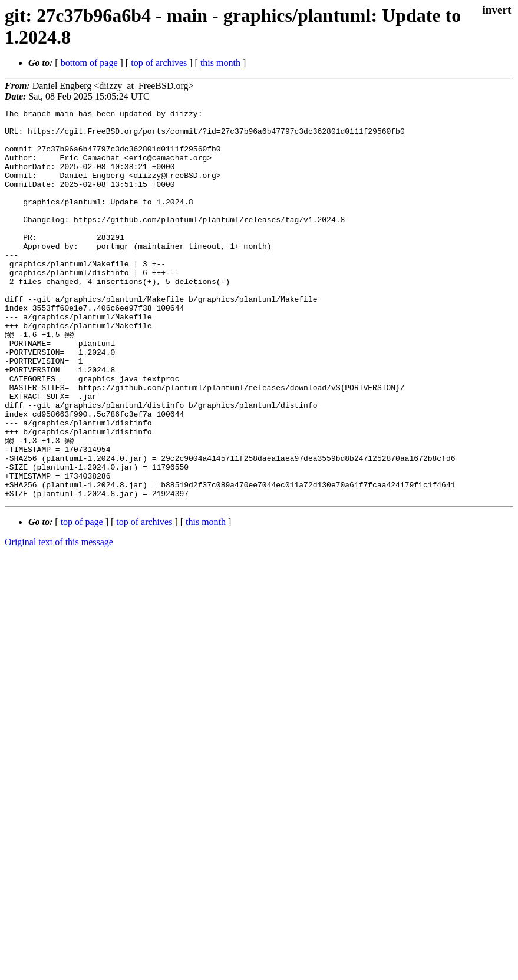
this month (220, 63)
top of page (82, 600)
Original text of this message (59, 620)
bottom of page (89, 63)
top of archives (159, 63)
